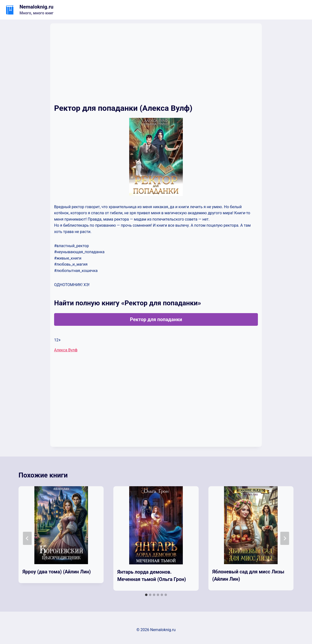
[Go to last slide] (27, 538)
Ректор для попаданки (156, 319)
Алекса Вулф (66, 350)
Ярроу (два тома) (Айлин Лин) (57, 572)
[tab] (146, 595)
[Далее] (285, 538)
